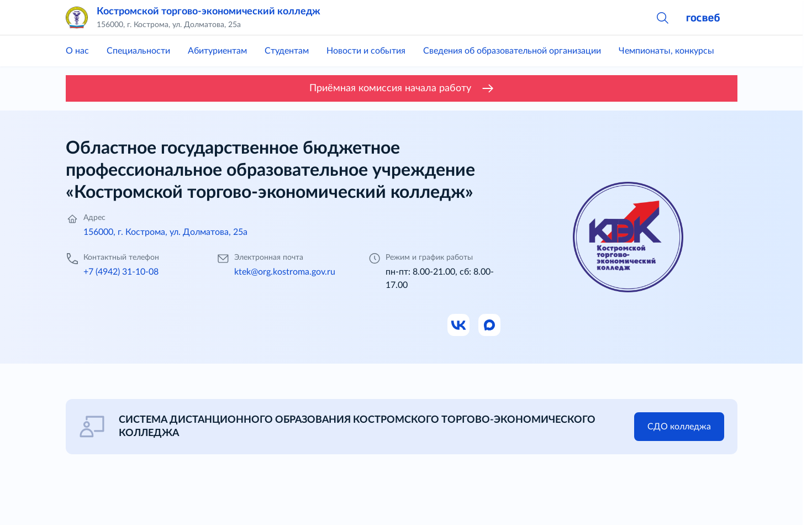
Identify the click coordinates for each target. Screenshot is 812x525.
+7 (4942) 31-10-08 (121, 272)
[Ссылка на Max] (490, 326)
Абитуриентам (217, 51)
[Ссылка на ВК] (459, 326)
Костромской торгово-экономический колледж (209, 12)
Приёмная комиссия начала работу (401, 88)
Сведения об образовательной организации (512, 51)
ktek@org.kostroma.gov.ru (285, 272)
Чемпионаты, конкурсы (666, 51)
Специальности (138, 51)
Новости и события (366, 51)
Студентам (287, 51)
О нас (77, 51)
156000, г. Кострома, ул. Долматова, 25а (165, 232)
